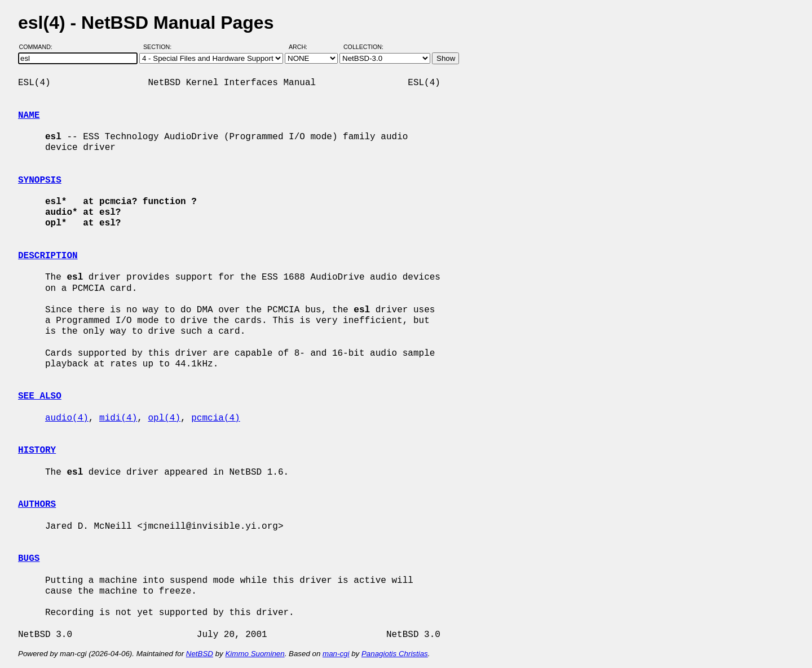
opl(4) (164, 418)
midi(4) (118, 418)
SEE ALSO (40, 396)
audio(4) (67, 418)
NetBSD (200, 654)
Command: (39, 47)
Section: (160, 47)
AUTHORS (37, 505)
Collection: (363, 47)
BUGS (29, 559)
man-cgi (336, 654)
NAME (29, 116)
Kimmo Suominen (255, 654)
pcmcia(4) (215, 418)
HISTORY (37, 450)
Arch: (303, 47)
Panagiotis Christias (395, 654)
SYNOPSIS (40, 180)
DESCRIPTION (48, 256)
